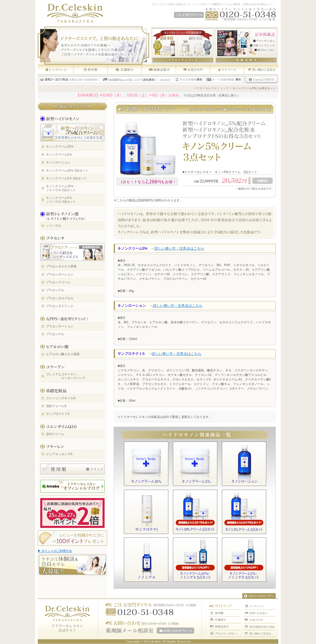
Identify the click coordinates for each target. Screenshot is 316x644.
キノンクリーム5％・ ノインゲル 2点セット (61, 200)
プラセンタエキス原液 (61, 266)
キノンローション (58, 162)
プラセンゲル (55, 290)
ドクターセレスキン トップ (211, 88)
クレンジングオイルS (61, 398)
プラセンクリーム (58, 282)
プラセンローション (60, 274)
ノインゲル (54, 226)
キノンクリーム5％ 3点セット (66, 178)
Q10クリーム (55, 434)
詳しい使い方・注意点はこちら (179, 248)
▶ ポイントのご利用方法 (55, 551)
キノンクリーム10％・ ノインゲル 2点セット (61, 188)
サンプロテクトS (58, 414)
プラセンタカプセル (60, 298)
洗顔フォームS (56, 406)
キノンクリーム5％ (59, 155)
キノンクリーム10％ (60, 146)
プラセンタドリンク (60, 306)
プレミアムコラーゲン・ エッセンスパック (66, 376)
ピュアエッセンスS (59, 454)
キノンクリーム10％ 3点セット (67, 170)
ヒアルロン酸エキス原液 (63, 354)
